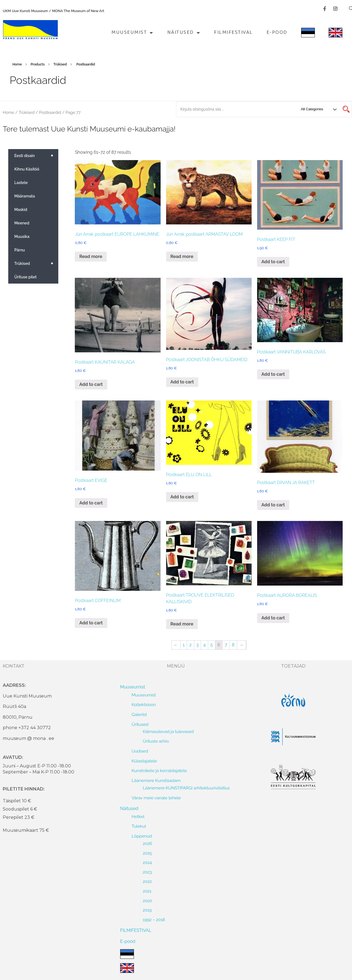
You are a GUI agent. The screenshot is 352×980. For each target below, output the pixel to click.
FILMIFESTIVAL (233, 32)
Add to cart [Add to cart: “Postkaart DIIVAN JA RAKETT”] (273, 505)
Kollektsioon (144, 705)
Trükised (60, 64)
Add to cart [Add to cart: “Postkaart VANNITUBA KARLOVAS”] (273, 374)
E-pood (277, 32)
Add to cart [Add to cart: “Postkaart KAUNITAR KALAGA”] (91, 384)
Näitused (184, 33)
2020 (147, 901)
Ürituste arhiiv (156, 741)
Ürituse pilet (25, 277)
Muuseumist (132, 33)
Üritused (140, 724)
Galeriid (139, 714)
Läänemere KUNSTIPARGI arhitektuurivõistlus (186, 788)
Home (17, 64)
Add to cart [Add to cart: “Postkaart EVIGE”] (91, 503)
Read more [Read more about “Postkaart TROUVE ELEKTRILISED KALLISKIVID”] (182, 624)
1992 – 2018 (154, 920)
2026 (147, 844)
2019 (147, 910)
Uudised (140, 751)
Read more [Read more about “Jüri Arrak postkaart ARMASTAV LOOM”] (182, 256)
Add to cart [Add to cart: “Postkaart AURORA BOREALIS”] (273, 618)
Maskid (21, 210)
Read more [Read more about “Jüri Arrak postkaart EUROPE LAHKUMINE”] (91, 256)
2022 (147, 882)
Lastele (21, 183)
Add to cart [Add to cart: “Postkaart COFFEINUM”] (91, 623)
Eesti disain (36, 156)
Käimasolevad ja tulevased (168, 732)
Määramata (25, 196)
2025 (147, 853)
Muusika (22, 237)
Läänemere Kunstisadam (156, 780)
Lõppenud (142, 836)
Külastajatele (144, 761)
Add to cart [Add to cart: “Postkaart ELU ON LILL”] (182, 497)
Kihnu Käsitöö (27, 169)
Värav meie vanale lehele (156, 798)
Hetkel (138, 816)
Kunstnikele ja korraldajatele (159, 771)
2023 (147, 872)
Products (38, 64)
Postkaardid (50, 112)
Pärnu (20, 250)
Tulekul (139, 826)
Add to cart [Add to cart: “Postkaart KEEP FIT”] (273, 262)
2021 (147, 891)
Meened (22, 223)
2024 (147, 863)
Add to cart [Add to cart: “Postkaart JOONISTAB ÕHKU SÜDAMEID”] (182, 382)
